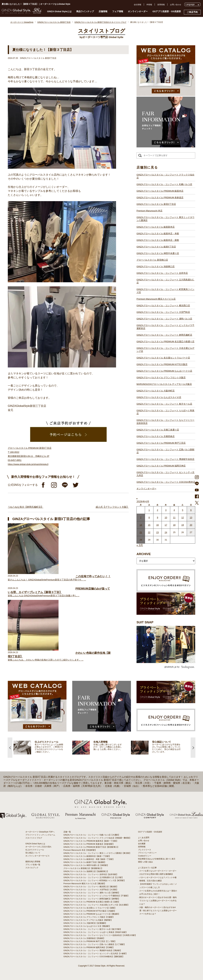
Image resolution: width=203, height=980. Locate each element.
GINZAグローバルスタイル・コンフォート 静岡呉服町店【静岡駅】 (92, 899)
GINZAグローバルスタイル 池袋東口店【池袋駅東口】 (86, 871)
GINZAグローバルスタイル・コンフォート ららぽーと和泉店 (165, 412)
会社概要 (142, 844)
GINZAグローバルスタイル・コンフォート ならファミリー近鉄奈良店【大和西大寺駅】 (100, 935)
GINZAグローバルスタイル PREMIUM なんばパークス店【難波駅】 (92, 914)
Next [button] (193, 748)
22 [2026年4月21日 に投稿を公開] (149, 532)
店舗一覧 (67, 832)
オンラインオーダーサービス (37, 856)
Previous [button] (10, 748)
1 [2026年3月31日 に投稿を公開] (149, 510)
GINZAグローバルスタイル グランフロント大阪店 (161, 378)
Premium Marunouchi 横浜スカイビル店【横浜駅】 (85, 883)
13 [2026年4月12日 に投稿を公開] (191, 517)
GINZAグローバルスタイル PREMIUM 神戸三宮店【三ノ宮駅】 (90, 941)
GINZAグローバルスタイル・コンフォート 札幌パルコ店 (164, 184)
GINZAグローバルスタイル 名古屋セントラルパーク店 (163, 358)
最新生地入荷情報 (33, 862)
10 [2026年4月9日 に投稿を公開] (166, 517)
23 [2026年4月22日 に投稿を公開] (157, 532)
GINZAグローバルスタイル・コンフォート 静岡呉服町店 (164, 335)
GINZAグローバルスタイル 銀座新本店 (156, 227)
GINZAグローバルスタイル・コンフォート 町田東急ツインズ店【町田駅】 (94, 880)
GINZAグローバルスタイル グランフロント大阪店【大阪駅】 (89, 917)
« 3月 (140, 545)
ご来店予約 (192, 12)
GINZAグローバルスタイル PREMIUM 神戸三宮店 (161, 443)
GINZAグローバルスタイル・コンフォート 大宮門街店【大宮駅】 (91, 890)
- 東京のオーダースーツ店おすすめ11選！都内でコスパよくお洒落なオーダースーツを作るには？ (157, 901)
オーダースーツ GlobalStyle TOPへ (40, 832)
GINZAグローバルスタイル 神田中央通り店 (158, 253)
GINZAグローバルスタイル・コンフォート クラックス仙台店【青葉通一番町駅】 (97, 838)
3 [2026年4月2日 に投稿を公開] (166, 510)
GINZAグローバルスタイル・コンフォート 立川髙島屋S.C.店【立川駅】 (93, 877)
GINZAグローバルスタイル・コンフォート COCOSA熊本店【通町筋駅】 (94, 957)
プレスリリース (145, 850)
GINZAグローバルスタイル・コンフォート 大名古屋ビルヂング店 (165, 350)
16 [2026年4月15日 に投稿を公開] (157, 525)
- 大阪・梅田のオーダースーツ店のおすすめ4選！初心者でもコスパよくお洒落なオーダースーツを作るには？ (157, 911)
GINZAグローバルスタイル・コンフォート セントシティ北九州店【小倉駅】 (95, 953)
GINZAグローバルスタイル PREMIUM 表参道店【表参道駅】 (89, 844)
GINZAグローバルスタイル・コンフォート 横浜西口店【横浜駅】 (91, 887)
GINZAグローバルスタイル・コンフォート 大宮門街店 (163, 312)
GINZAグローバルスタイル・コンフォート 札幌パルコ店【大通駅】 (92, 835)
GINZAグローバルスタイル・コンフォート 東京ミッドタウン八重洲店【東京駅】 (97, 853)
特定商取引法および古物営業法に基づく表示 (157, 859)
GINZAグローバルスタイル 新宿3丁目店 (156, 204)
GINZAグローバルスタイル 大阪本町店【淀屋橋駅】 (85, 923)
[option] (43, 748)
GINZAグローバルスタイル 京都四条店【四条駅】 (84, 938)
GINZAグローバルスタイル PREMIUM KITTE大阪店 (162, 364)
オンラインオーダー (138, 11)
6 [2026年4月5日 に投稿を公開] (191, 510)
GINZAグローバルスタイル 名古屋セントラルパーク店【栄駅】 (90, 908)
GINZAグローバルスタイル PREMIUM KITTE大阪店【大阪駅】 (90, 911)
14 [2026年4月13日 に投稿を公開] (141, 525)
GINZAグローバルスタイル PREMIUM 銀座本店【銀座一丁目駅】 (91, 841)
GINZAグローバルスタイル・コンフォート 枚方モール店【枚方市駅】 (93, 929)
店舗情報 (103, 11)
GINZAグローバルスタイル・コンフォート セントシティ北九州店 (165, 474)
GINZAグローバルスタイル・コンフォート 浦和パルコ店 (164, 319)
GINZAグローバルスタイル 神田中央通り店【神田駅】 (86, 865)
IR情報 (149, 5)
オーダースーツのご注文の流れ (38, 847)
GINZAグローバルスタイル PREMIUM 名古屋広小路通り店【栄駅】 (92, 902)
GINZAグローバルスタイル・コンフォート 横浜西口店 (163, 306)
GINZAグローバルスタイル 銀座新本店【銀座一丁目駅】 (87, 856)
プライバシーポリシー (147, 853)
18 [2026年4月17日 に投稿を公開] (174, 525)
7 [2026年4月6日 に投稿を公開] (141, 517)
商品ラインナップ (85, 11)
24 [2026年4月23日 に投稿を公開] (166, 532)
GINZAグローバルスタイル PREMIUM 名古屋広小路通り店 (165, 342)
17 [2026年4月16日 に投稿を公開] (166, 525)
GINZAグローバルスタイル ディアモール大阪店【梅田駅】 (88, 920)
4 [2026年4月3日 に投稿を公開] (174, 510)
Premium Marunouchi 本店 (149, 211)
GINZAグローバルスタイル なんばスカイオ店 (159, 397)
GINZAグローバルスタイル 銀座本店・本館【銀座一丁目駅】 (89, 859)
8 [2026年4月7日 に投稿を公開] (149, 517)
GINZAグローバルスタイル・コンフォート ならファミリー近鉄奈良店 (165, 422)
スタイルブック (32, 868)
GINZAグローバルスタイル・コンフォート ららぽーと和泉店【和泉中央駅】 (95, 932)
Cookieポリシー (145, 856)
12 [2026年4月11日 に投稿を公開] (183, 517)
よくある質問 (144, 838)
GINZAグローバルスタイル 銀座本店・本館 (158, 234)
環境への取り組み (145, 862)
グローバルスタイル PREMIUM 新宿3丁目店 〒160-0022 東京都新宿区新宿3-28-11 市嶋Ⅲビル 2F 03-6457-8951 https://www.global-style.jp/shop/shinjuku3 (30, 456)
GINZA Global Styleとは (59, 11)
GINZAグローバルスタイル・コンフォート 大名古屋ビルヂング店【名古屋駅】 (96, 905)
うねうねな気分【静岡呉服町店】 (26, 507)
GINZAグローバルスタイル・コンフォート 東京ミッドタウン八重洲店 (165, 219)
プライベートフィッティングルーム (40, 835)
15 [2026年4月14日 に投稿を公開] (149, 525)
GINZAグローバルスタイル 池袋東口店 (156, 266)
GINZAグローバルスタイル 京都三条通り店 (158, 430)
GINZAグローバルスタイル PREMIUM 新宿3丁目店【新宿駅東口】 (91, 847)
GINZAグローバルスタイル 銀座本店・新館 (158, 240)
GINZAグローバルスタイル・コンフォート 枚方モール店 (164, 404)
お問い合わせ (176, 5)
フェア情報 (118, 11)
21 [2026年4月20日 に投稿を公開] (141, 532)
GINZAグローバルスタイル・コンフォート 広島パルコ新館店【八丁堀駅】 (94, 944)
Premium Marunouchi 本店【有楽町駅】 (80, 850)
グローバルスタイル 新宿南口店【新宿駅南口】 (83, 868)
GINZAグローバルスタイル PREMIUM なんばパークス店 (164, 371)
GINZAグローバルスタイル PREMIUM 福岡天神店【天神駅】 (89, 947)
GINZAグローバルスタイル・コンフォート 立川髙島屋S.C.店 (165, 281)
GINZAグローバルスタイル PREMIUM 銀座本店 (160, 191)
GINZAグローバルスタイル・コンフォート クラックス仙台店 (165, 176)
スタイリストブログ (34, 838)
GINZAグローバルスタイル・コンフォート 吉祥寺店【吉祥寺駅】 (91, 874)
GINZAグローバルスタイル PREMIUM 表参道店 (160, 198)
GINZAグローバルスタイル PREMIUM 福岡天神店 (161, 466)
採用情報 (161, 5)
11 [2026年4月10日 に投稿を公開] (174, 517)
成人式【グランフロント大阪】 (112, 507)
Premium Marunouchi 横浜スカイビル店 (156, 299)
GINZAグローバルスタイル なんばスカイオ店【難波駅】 (87, 926)
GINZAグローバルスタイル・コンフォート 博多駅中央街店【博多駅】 (93, 950)
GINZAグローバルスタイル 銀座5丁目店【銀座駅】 (85, 862)
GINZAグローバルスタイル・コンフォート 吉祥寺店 (162, 273)
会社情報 (138, 5)
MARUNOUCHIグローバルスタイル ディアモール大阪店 (164, 384)
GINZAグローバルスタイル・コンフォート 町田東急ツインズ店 (165, 291)
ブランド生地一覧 (33, 865)
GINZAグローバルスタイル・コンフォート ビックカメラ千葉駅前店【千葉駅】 (96, 896)
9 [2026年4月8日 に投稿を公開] (157, 517)
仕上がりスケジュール (35, 850)
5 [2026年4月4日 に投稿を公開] (183, 510)
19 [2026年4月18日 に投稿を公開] (183, 525)
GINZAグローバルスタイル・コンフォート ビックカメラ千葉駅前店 (165, 327)
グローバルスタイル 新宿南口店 (152, 260)
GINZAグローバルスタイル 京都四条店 (156, 436)
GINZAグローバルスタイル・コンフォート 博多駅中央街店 (165, 459)
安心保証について (33, 853)
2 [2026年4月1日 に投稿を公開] (157, 510)
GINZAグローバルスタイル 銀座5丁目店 (156, 247)
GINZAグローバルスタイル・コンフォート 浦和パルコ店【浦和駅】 (92, 893)
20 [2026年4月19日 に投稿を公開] (191, 525)
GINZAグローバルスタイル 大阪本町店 (156, 391)
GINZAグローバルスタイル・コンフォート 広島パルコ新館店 (165, 451)
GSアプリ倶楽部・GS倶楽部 (167, 11)
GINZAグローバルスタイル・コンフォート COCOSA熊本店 (166, 482)
